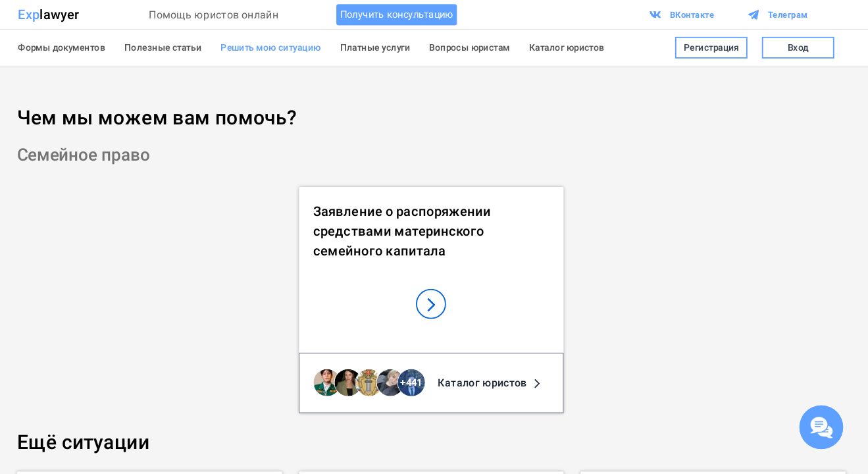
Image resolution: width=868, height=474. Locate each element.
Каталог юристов (567, 47)
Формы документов (61, 47)
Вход (798, 47)
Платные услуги (375, 47)
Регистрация (711, 47)
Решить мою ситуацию (270, 47)
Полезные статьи (163, 47)
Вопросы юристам (469, 47)
